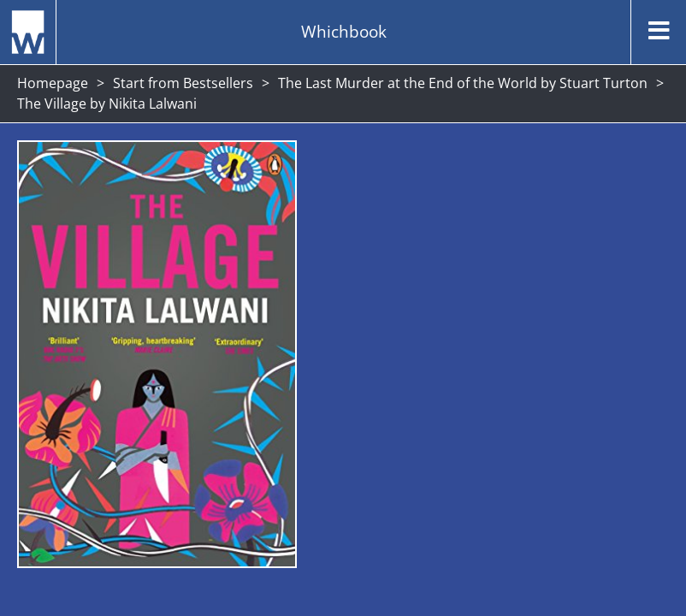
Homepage (53, 83)
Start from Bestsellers (183, 83)
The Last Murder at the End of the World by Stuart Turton (463, 83)
